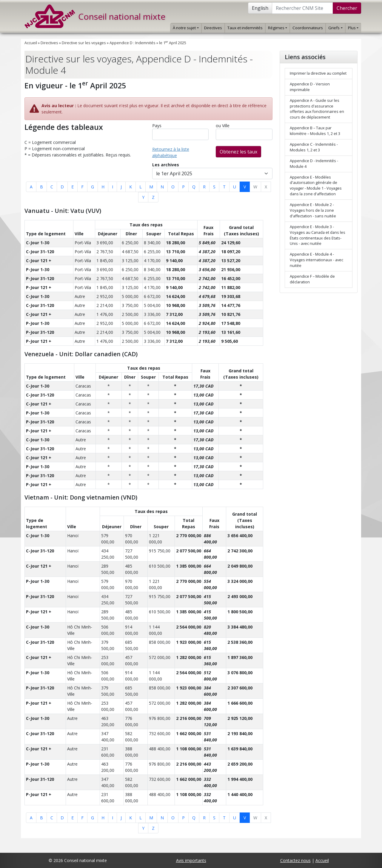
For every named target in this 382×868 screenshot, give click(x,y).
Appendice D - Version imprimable (310, 87)
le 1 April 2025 (173, 43)
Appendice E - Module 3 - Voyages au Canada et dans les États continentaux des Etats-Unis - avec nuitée (318, 235)
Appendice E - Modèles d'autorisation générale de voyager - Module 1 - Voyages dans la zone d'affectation (316, 186)
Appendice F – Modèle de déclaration (312, 279)
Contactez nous (295, 860)
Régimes (278, 28)
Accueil (31, 43)
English (260, 8)
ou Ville (223, 126)
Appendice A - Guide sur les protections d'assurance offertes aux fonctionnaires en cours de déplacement (317, 109)
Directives (213, 28)
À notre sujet (186, 28)
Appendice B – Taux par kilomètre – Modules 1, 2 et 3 (315, 131)
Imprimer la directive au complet (318, 73)
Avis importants (191, 860)
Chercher (347, 8)
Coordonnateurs (308, 28)
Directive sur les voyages (84, 43)
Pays (157, 126)
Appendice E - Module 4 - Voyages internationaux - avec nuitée (316, 260)
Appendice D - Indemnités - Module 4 (314, 164)
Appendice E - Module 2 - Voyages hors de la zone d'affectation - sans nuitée (313, 210)
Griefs (335, 28)
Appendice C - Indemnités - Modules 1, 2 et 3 (314, 147)
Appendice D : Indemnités (133, 43)
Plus (353, 28)
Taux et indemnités (245, 28)
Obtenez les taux (238, 152)
